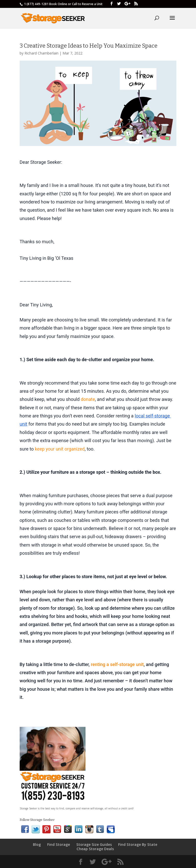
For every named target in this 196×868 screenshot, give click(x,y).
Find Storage (59, 844)
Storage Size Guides (94, 844)
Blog (37, 844)
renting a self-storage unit (117, 664)
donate (88, 399)
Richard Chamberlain (41, 53)
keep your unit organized (60, 449)
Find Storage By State (138, 844)
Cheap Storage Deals (95, 849)
